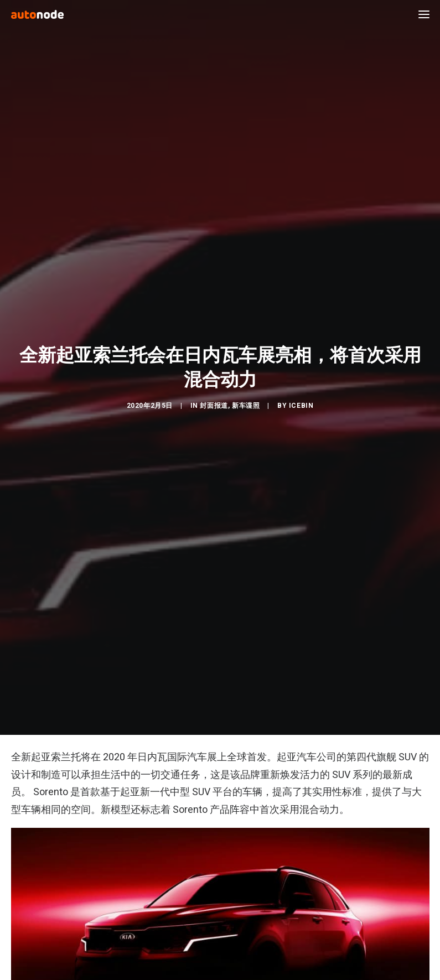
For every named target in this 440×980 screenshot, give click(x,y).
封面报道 (214, 400)
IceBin (301, 400)
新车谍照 (246, 400)
